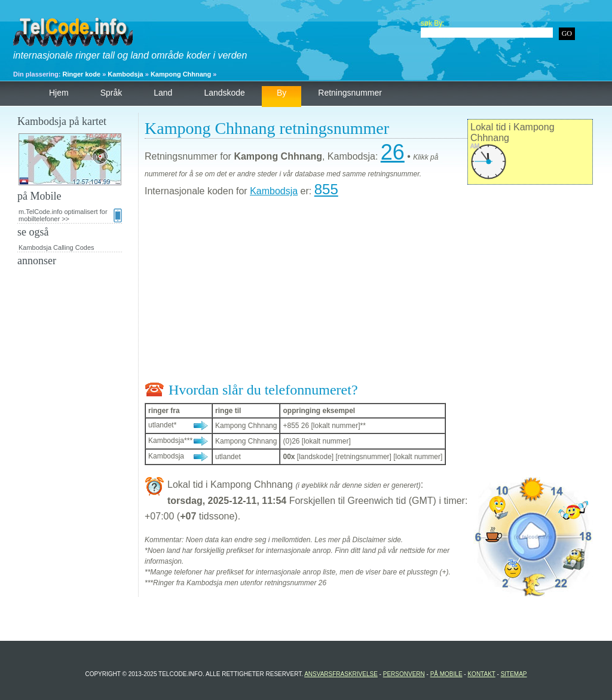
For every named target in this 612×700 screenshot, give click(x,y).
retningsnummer (350, 93)
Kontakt (481, 674)
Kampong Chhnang (181, 74)
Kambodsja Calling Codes (56, 247)
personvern (404, 674)
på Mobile (446, 674)
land (163, 93)
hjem (59, 93)
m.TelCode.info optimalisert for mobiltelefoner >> (70, 215)
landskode (224, 93)
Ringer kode (82, 74)
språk (111, 93)
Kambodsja (125, 74)
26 (393, 152)
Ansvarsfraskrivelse (341, 674)
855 (326, 189)
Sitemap (514, 674)
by (281, 93)
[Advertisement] (369, 292)
